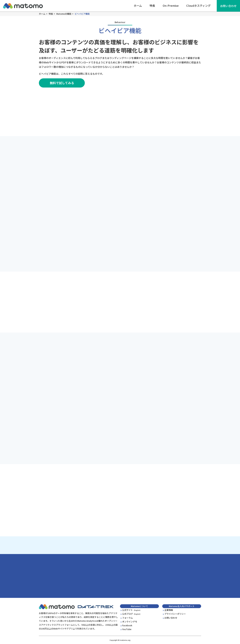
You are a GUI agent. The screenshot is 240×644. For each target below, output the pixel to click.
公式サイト (132, 610)
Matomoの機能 (64, 14)
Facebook (127, 625)
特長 (152, 5)
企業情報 (169, 610)
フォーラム (127, 618)
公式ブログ (132, 614)
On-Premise (171, 5)
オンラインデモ (130, 622)
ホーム (138, 5)
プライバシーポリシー (175, 614)
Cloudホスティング (198, 5)
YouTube (127, 629)
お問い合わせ (228, 6)
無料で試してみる (62, 83)
